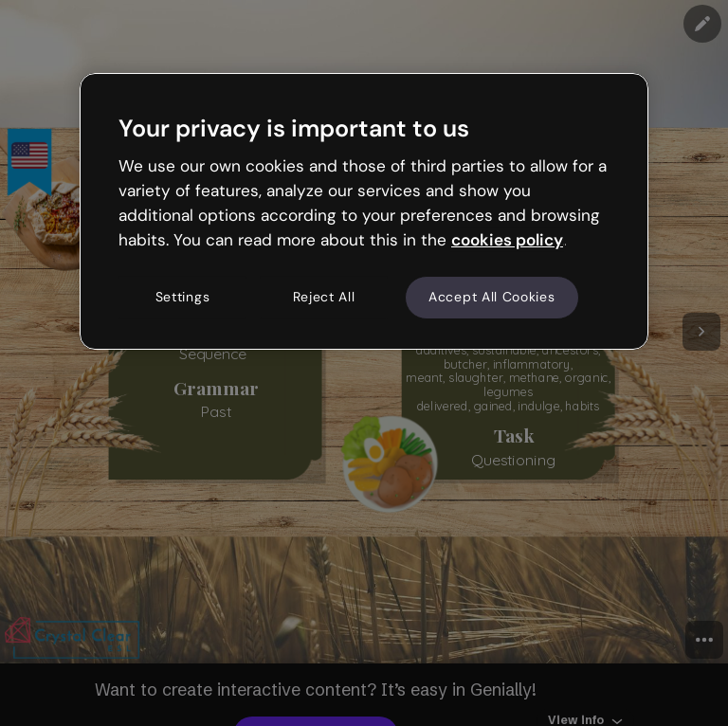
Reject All (324, 298)
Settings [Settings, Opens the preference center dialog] (183, 298)
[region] (364, 211)
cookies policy (507, 240)
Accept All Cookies (492, 298)
